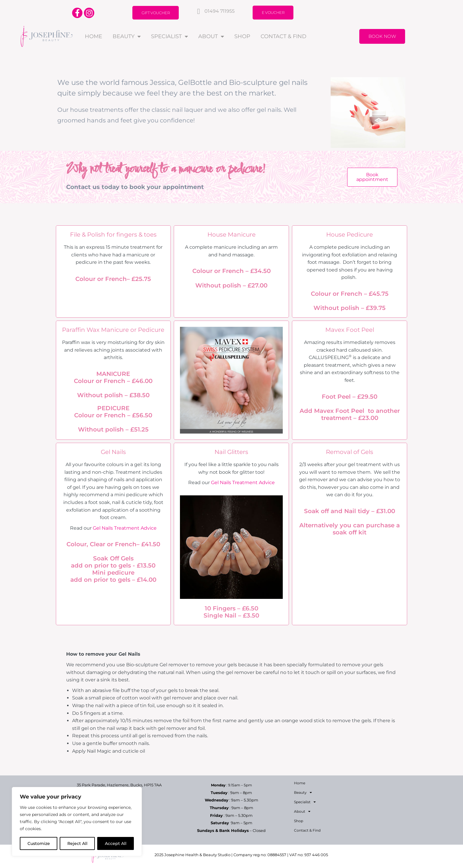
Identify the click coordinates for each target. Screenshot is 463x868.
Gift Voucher (156, 13)
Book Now (382, 36)
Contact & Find (284, 36)
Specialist (169, 36)
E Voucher (273, 12)
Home (94, 36)
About (211, 36)
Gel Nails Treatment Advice (125, 528)
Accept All (116, 843)
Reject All (77, 843)
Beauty (127, 36)
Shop (242, 36)
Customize (39, 843)
